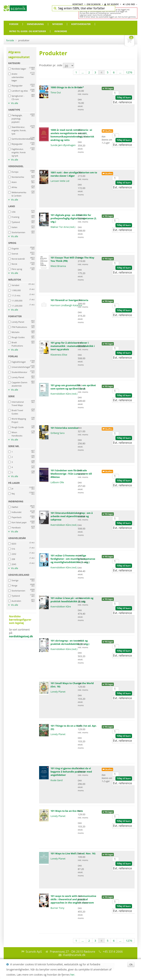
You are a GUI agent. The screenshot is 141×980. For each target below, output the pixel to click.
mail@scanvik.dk (74, 955)
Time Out (56, 92)
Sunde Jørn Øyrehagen (63, 145)
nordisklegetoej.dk (21, 636)
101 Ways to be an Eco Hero (67, 811)
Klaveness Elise (59, 355)
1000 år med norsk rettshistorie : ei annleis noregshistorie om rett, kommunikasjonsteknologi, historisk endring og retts (72, 135)
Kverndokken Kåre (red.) (64, 394)
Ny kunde (111, 4)
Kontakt (78, 4)
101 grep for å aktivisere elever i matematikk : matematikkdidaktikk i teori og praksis (73, 346)
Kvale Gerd (57, 780)
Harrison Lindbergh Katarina (66, 305)
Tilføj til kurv (124, 98)
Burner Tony (57, 908)
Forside (10, 40)
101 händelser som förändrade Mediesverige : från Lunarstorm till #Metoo (71, 474)
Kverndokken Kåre (61, 606)
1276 (129, 72)
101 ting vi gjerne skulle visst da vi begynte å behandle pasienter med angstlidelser (71, 772)
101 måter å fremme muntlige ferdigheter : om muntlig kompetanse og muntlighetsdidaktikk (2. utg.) (73, 559)
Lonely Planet (58, 692)
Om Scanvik (94, 4)
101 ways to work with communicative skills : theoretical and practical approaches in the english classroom (73, 899)
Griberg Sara (57, 433)
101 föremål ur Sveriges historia (69, 300)
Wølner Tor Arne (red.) (63, 227)
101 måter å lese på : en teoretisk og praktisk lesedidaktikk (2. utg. (72, 600)
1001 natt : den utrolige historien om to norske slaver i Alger (74, 174)
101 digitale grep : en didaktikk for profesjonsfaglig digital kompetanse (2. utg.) (74, 218)
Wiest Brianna (58, 266)
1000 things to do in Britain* (67, 87)
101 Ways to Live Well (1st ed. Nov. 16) (73, 853)
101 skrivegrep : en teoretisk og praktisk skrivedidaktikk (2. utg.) (70, 642)
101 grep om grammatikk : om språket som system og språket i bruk (73, 387)
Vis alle (13, 103)
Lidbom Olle (57, 482)
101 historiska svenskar (64, 428)
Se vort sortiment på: (21, 626)
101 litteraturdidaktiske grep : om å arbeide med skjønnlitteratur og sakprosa (72, 516)
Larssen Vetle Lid (60, 181)
